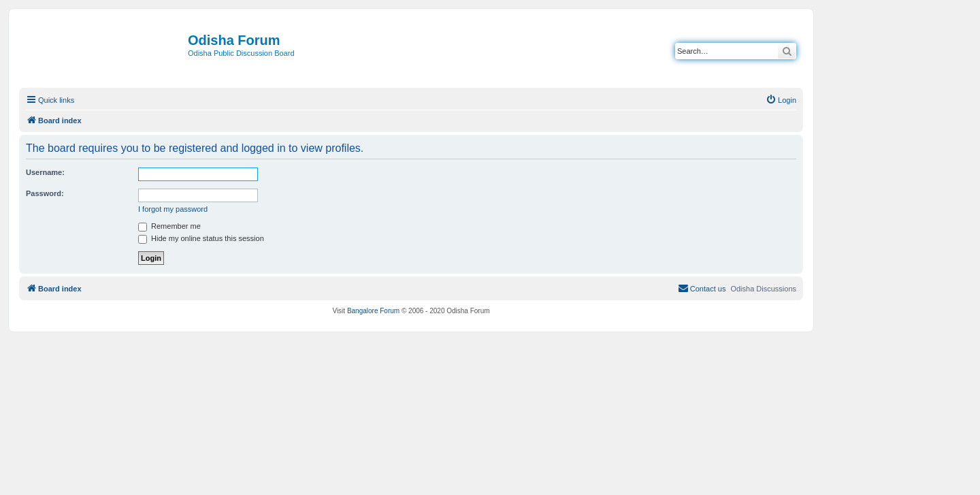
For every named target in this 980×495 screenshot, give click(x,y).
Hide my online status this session (201, 238)
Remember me (169, 226)
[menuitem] (781, 100)
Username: (45, 172)
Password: (45, 193)
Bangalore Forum (373, 311)
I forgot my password (173, 209)
